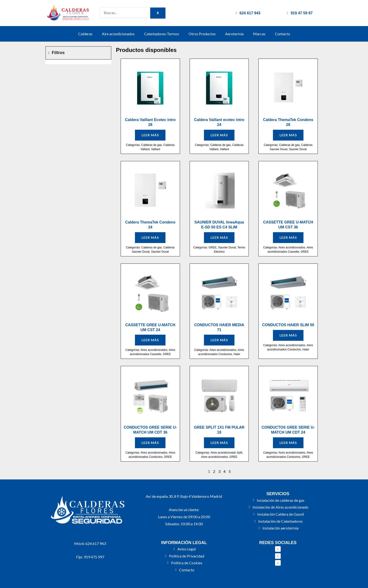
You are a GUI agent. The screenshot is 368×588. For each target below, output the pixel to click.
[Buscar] (158, 13)
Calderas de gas (151, 145)
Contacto (282, 34)
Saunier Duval (298, 149)
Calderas (85, 34)
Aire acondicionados (118, 34)
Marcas (259, 34)
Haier (237, 354)
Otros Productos (202, 34)
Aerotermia (234, 34)
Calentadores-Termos (162, 34)
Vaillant (156, 149)
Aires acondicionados (292, 247)
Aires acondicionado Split (226, 453)
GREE (213, 247)
